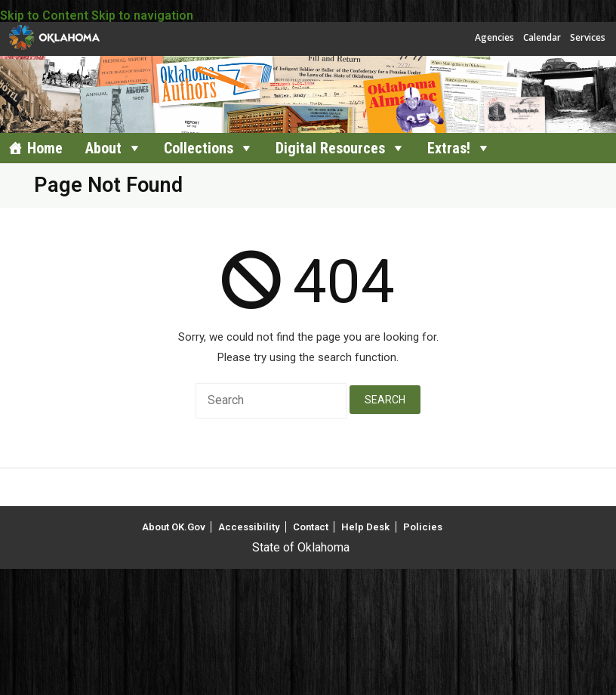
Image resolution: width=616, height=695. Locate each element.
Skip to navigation (142, 15)
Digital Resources (330, 148)
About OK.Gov (174, 527)
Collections (199, 148)
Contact (311, 527)
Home (45, 148)
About (103, 148)
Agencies (494, 37)
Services (588, 37)
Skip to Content (44, 15)
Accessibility (249, 527)
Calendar (542, 37)
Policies (423, 527)
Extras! (449, 148)
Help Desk (365, 527)
